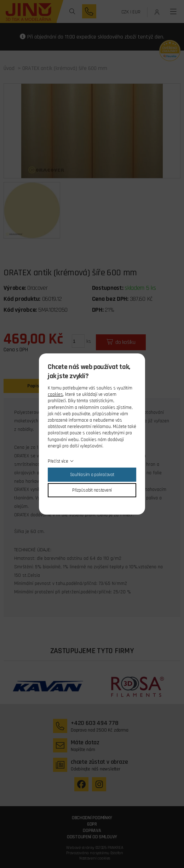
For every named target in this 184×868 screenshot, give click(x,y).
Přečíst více (58, 461)
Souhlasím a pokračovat (92, 475)
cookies (55, 394)
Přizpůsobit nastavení (92, 490)
